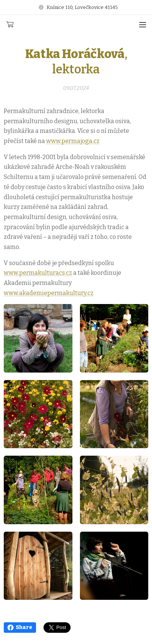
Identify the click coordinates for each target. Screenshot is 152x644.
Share (20, 627)
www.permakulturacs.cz (38, 273)
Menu (143, 25)
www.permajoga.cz (73, 141)
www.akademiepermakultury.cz (49, 293)
